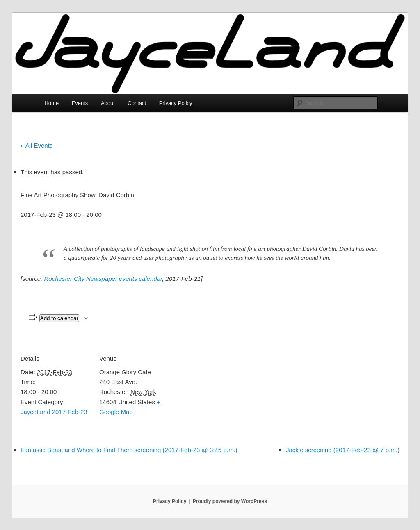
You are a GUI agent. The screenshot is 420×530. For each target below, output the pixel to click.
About (108, 103)
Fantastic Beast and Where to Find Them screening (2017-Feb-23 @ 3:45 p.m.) (129, 450)
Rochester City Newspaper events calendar (103, 279)
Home (51, 103)
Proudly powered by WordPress (230, 501)
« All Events (37, 145)
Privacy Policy (176, 103)
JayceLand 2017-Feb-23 (54, 412)
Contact (137, 103)
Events (80, 103)
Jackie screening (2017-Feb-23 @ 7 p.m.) (343, 450)
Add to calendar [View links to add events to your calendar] (59, 318)
